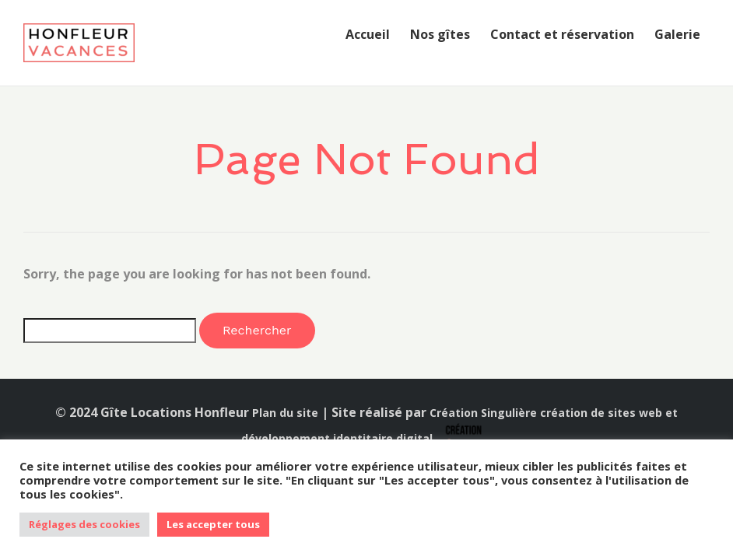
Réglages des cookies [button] (84, 524)
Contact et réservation (562, 34)
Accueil (368, 34)
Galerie (677, 34)
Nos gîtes (440, 34)
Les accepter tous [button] (213, 524)
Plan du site (285, 413)
